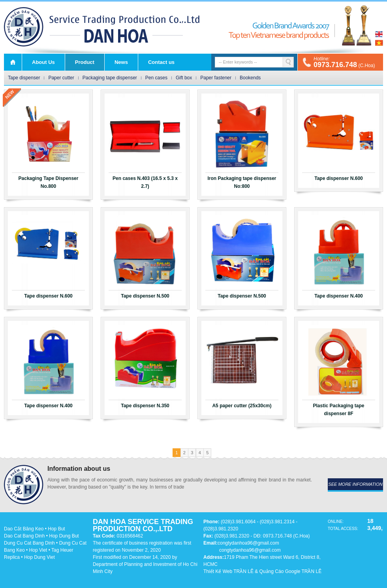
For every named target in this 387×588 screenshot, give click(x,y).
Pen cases (156, 78)
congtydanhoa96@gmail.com (248, 543)
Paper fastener (216, 78)
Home (13, 62)
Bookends (250, 78)
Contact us (161, 62)
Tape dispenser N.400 (339, 296)
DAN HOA (24, 27)
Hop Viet (38, 550)
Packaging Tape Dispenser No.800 (49, 182)
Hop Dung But (64, 536)
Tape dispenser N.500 (145, 296)
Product (85, 62)
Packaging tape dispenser (110, 78)
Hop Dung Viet (39, 557)
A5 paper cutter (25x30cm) (242, 406)
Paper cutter (61, 78)
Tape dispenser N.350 (145, 406)
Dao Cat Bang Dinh (24, 536)
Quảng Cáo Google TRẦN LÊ (291, 571)
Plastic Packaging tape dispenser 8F (338, 410)
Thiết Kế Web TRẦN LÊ (228, 571)
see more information (355, 484)
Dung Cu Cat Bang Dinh (29, 543)
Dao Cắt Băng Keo (24, 529)
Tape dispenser (24, 78)
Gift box (184, 78)
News (121, 62)
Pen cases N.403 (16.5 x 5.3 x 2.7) (145, 182)
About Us (43, 62)
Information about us (79, 469)
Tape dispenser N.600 (339, 178)
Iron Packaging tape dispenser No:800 (242, 182)
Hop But (56, 529)
